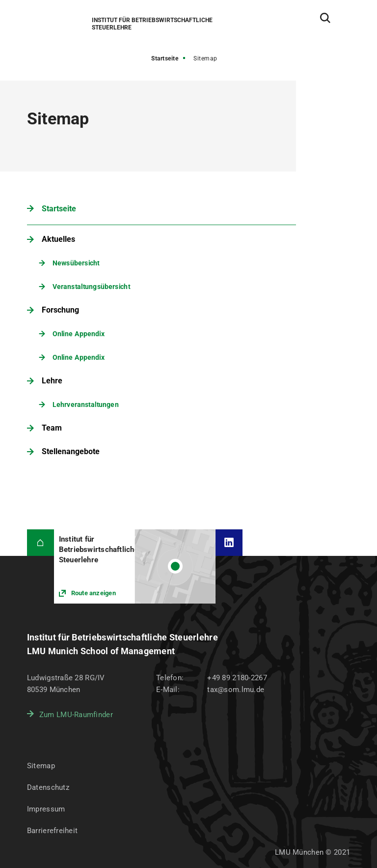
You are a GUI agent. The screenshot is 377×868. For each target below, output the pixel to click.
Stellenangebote (71, 451)
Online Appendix (79, 333)
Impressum (46, 809)
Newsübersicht (76, 263)
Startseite (165, 58)
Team (52, 428)
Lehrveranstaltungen (86, 404)
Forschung (60, 310)
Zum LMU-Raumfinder (76, 715)
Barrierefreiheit (52, 831)
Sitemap (41, 766)
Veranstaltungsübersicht (91, 286)
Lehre (52, 381)
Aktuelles (58, 239)
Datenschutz (48, 787)
